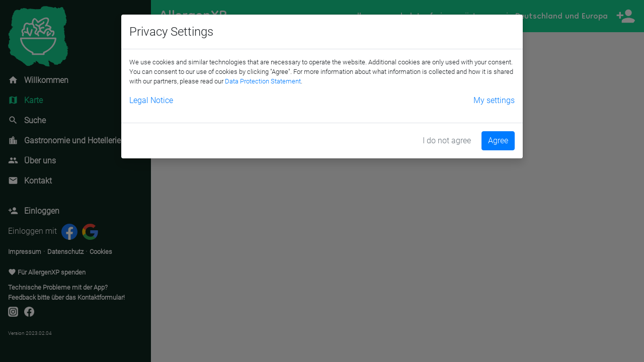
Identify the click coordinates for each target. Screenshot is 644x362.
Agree (498, 141)
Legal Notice (151, 100)
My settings (494, 100)
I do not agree (447, 141)
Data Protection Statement (263, 81)
